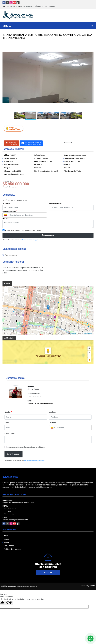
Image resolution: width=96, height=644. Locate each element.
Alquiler (7, 542)
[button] (91, 45)
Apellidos (53, 412)
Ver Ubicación (42, 356)
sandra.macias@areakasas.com (40, 403)
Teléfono (53, 423)
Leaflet (74, 333)
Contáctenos (9, 546)
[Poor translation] (9, 603)
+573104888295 (11, 6)
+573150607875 (28, 6)
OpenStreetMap (88, 333)
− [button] (6, 293)
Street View (14, 129)
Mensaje (6, 219)
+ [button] (6, 289)
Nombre (8, 412)
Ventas (6, 539)
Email (7, 423)
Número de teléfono (9, 211)
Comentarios (9, 433)
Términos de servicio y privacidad (32, 240)
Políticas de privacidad (12, 549)
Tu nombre (7, 204)
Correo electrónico (56, 204)
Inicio (6, 536)
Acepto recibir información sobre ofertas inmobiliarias (26, 447)
